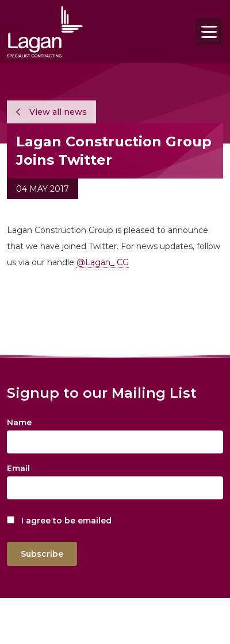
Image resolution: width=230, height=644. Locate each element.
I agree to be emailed (66, 521)
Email (18, 468)
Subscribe (42, 554)
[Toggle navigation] (209, 32)
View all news (51, 112)
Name (19, 422)
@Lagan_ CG (103, 262)
